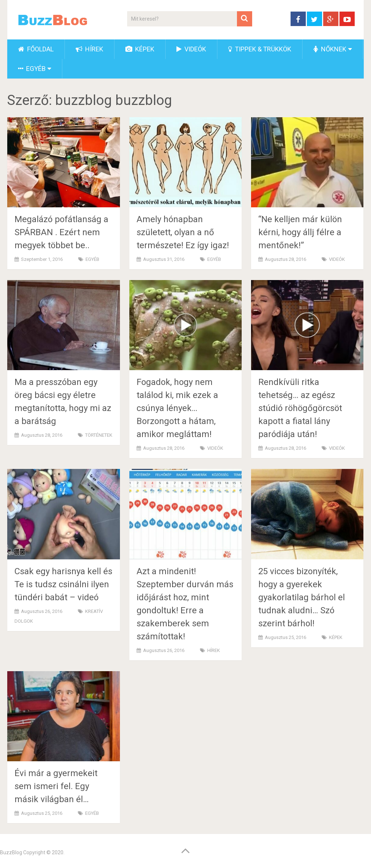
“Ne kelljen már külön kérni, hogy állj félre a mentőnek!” (300, 232)
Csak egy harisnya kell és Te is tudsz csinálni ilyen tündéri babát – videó (63, 584)
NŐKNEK (330, 49)
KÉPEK (140, 49)
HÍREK (89, 49)
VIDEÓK (191, 49)
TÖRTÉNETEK (99, 435)
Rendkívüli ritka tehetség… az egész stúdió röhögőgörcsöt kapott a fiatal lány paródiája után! (300, 408)
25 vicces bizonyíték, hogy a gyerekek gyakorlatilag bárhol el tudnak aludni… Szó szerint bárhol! (302, 597)
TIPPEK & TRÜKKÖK (260, 49)
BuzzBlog (11, 852)
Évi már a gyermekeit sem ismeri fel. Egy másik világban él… (56, 786)
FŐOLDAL (36, 49)
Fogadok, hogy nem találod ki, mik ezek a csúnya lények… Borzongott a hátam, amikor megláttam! (177, 408)
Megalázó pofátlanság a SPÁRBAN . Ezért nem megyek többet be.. (61, 232)
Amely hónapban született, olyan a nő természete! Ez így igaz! (183, 232)
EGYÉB (32, 69)
